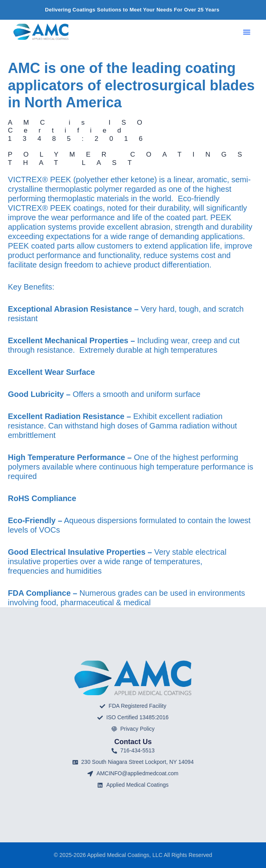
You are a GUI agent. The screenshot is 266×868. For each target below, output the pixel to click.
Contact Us (133, 742)
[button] (247, 32)
